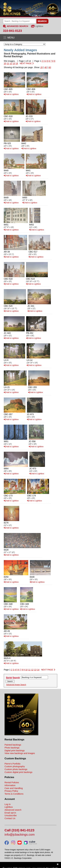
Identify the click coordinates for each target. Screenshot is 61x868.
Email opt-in (10, 813)
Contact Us (10, 818)
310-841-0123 (12, 31)
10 (5, 63)
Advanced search (13, 810)
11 (8, 63)
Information (10, 785)
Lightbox (39, 26)
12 (11, 63)
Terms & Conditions (14, 794)
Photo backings (12, 748)
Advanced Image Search (16, 685)
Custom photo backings (16, 769)
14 (17, 63)
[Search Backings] (20, 21)
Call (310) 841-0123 (19, 830)
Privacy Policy (11, 791)
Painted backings (13, 745)
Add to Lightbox (11, 94)
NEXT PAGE (27, 63)
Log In (8, 804)
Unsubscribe (11, 815)
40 (46, 67)
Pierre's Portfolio (12, 764)
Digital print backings (15, 751)
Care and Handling (14, 788)
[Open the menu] (31, 38)
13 (14, 63)
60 (50, 67)
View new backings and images (20, 753)
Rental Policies (12, 782)
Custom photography (15, 766)
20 (42, 67)
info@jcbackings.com (20, 835)
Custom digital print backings (18, 772)
